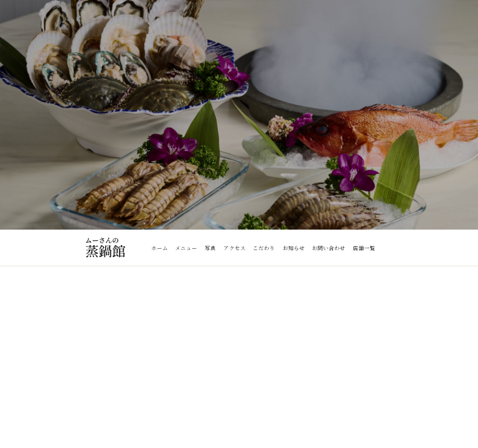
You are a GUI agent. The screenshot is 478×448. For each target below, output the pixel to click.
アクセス (235, 248)
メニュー (186, 248)
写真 (210, 248)
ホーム (160, 248)
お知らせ (294, 248)
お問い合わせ (329, 248)
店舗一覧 (364, 248)
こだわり (264, 248)
